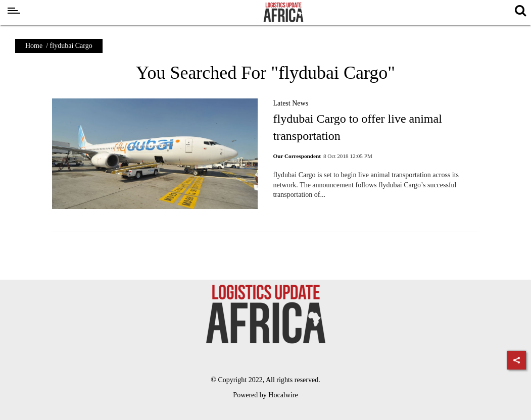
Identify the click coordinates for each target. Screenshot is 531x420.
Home (34, 46)
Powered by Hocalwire (265, 395)
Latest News (291, 103)
